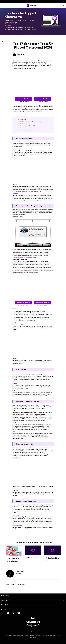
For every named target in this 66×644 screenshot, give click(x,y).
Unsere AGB (8, 635)
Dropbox (15, 383)
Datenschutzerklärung (18, 635)
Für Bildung (13, 584)
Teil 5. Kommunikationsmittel (24, 128)
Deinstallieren (33, 638)
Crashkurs (15, 194)
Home (7, 585)
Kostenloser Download (23, 99)
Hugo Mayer (21, 54)
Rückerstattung (57, 635)
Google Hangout (17, 458)
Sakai (14, 432)
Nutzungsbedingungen (47, 635)
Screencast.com (17, 373)
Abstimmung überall (18, 515)
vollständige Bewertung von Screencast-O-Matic (24, 257)
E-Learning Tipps (36, 56)
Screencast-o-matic (18, 217)
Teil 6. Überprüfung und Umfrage (25, 130)
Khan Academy (16, 149)
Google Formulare (17, 526)
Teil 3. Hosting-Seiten (22, 124)
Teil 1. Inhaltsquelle (22, 120)
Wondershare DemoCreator (19, 263)
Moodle (14, 423)
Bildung (14, 359)
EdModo (15, 411)
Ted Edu (15, 185)
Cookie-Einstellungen (35, 635)
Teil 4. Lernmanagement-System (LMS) (27, 126)
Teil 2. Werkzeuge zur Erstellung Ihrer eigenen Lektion (30, 122)
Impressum (27, 635)
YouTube (15, 391)
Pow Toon (15, 323)
